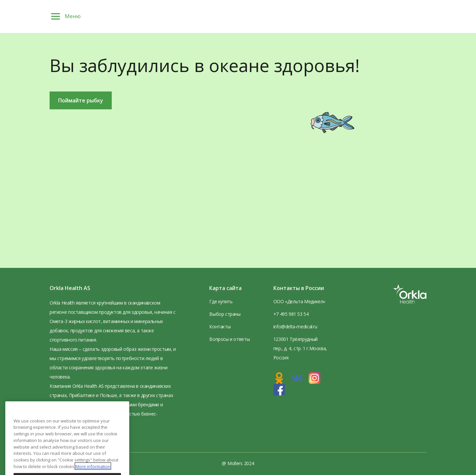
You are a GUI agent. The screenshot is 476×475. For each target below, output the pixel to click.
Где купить (221, 301)
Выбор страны (225, 314)
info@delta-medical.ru (295, 327)
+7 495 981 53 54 (291, 314)
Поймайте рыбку (81, 100)
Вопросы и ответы (229, 339)
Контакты (220, 327)
